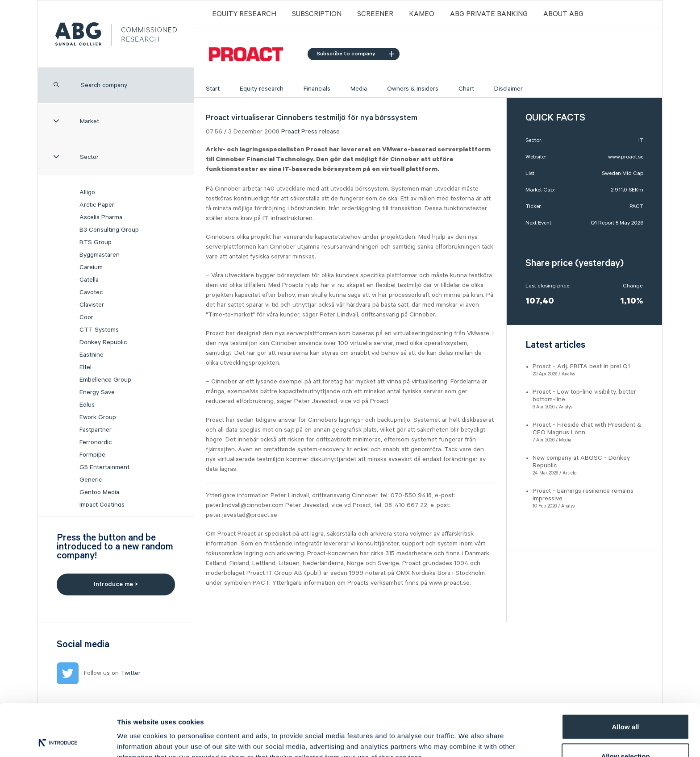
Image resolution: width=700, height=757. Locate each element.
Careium (91, 267)
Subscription (317, 14)
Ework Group (98, 417)
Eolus (87, 405)
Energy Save (97, 392)
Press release (321, 132)
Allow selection (625, 704)
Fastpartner (96, 430)
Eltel (85, 367)
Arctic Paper (97, 205)
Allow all (626, 675)
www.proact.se (626, 157)
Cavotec (91, 292)
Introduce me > (116, 584)
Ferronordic (96, 442)
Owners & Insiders (413, 89)
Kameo (422, 14)
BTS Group (96, 242)
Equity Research (244, 14)
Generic (91, 480)
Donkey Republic (103, 342)
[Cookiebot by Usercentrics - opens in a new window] (58, 740)
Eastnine (92, 355)
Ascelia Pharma (101, 217)
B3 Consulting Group (109, 230)
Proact (290, 132)
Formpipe (92, 455)
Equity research (262, 89)
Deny (626, 733)
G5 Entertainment (104, 467)
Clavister (92, 305)
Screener (375, 14)
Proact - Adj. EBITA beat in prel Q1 (581, 366)
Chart (466, 89)
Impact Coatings (102, 505)
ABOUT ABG (563, 14)
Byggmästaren (100, 255)
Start (213, 89)
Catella (89, 280)
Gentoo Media (99, 492)
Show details (469, 734)
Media (359, 89)
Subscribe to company (355, 54)
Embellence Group (105, 380)
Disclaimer (508, 89)
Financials (317, 89)
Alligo (87, 192)
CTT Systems (99, 330)
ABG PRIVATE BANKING (489, 14)
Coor (86, 317)
